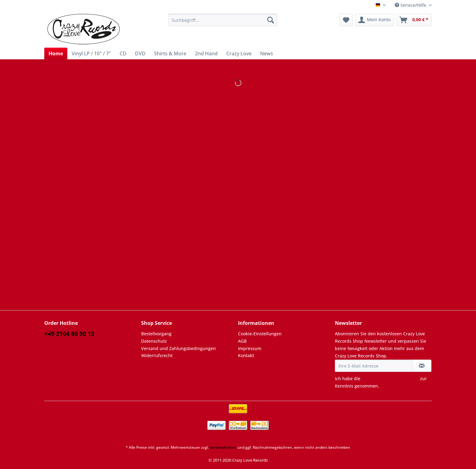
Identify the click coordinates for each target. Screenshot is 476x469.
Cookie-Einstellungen (260, 334)
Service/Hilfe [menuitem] (411, 5)
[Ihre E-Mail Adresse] (374, 366)
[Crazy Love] (239, 53)
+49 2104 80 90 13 (69, 334)
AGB (242, 341)
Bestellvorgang (156, 334)
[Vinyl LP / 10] (91, 53)
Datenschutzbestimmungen (390, 378)
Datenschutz (154, 341)
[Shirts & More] (170, 53)
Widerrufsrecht (157, 355)
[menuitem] (223, 23)
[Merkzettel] (346, 20)
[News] (267, 53)
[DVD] (140, 53)
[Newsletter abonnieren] (422, 366)
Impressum (250, 348)
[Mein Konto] (375, 20)
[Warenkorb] (414, 20)
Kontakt (246, 355)
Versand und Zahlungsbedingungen (178, 348)
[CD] (123, 53)
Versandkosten (223, 447)
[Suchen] (271, 20)
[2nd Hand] (206, 53)
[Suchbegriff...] (223, 20)
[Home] (56, 53)
